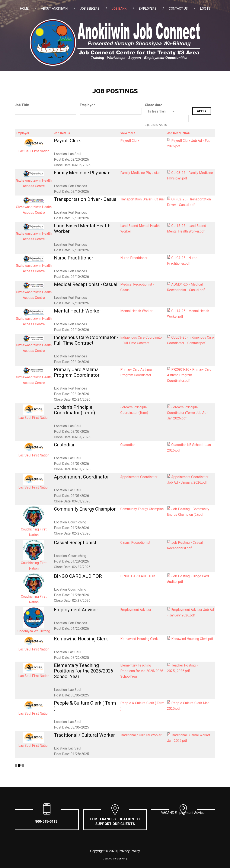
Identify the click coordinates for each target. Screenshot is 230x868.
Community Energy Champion (85, 509)
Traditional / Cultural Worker (84, 735)
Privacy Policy (129, 851)
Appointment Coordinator (81, 477)
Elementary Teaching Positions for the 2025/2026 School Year (84, 671)
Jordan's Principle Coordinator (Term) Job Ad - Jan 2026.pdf (188, 413)
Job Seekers (90, 9)
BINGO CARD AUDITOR (78, 576)
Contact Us (178, 9)
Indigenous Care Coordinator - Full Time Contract (86, 340)
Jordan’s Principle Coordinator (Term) (75, 410)
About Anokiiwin (54, 9)
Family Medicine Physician (82, 173)
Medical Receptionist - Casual (86, 284)
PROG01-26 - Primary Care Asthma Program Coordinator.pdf (189, 375)
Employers (148, 9)
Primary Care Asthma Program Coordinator (77, 372)
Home (24, 9)
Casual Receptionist (75, 543)
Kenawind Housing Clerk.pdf (192, 639)
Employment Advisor (76, 610)
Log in (205, 9)
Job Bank (119, 9)
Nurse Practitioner (74, 258)
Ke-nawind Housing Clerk (81, 639)
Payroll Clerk (67, 141)
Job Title (22, 105)
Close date (154, 105)
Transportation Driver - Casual (86, 199)
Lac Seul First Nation (34, 151)
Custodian (65, 445)
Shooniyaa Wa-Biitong (34, 631)
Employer (87, 105)
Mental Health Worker (77, 311)
